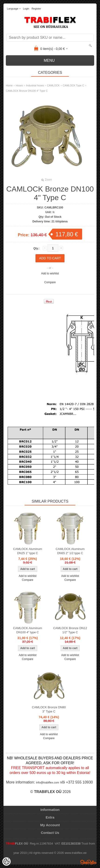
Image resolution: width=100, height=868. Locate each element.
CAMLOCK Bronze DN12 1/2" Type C (70, 630)
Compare (50, 282)
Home (9, 85)
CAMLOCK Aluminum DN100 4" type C (27, 630)
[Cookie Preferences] (6, 861)
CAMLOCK (53, 85)
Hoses (19, 85)
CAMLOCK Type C (73, 85)
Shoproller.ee (88, 862)
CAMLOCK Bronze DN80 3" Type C (49, 709)
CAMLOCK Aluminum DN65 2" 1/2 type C (70, 551)
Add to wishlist (50, 273)
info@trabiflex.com (48, 783)
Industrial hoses (35, 85)
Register (36, 9)
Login (26, 9)
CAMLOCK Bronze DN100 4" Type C (27, 91)
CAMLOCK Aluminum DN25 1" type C (27, 551)
